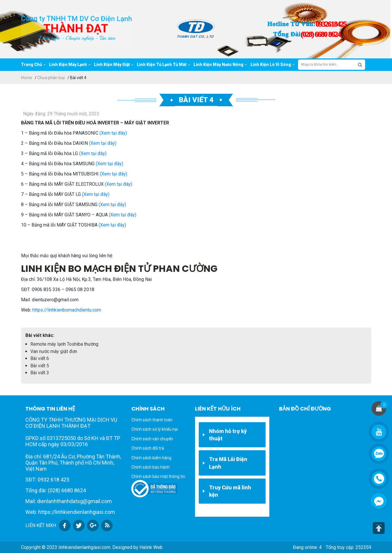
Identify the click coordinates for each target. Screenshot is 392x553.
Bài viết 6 (40, 358)
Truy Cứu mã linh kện (230, 491)
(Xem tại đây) (113, 133)
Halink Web (151, 547)
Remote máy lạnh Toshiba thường (64, 344)
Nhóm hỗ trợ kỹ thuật (228, 435)
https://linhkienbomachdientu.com (67, 310)
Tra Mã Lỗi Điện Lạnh (228, 463)
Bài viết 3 (40, 373)
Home (27, 78)
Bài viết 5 (40, 366)
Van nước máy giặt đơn (54, 351)
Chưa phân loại (51, 78)
